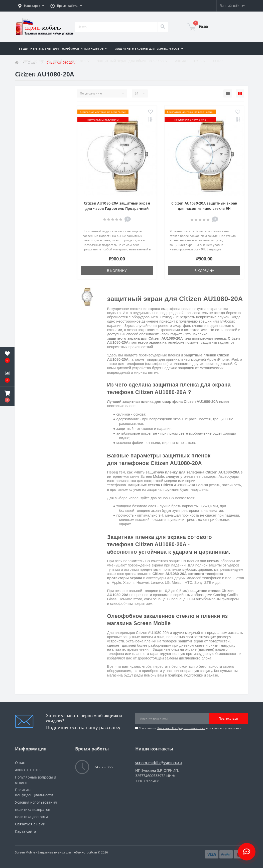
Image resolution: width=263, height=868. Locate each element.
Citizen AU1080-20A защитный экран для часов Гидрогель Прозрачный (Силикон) (117, 208)
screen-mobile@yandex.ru (159, 763)
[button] (31, 6)
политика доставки (31, 817)
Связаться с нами (30, 824)
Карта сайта (26, 831)
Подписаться (228, 718)
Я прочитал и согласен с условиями (190, 728)
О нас (218, 61)
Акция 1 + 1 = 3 (28, 770)
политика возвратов (33, 809)
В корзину (117, 271)
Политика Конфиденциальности (181, 728)
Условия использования (36, 802)
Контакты (27, 73)
